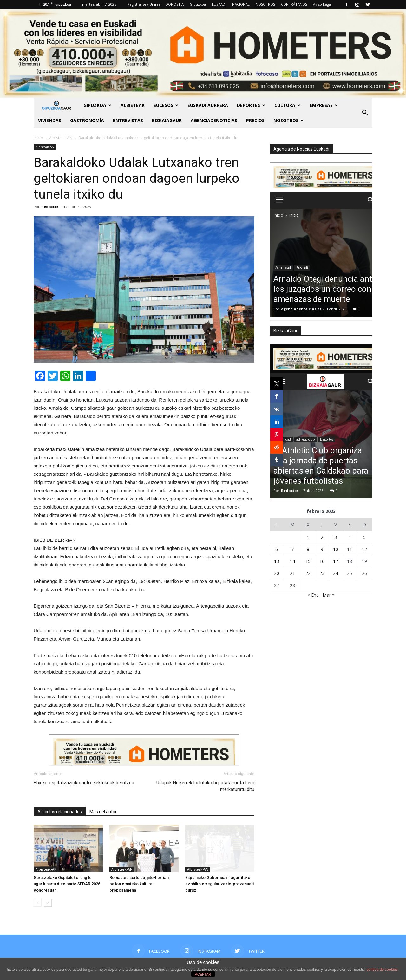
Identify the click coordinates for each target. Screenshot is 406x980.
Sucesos (166, 105)
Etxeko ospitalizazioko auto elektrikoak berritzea (84, 783)
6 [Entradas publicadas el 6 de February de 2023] (277, 549)
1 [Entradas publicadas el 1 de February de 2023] (308, 537)
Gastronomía (87, 120)
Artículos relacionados (60, 812)
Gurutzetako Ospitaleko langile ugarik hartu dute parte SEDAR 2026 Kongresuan (67, 884)
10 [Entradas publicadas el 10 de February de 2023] (336, 549)
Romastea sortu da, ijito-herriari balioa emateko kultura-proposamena (139, 884)
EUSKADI (219, 4)
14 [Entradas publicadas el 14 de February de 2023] (292, 561)
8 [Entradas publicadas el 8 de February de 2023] (308, 549)
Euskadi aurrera (208, 105)
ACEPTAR (203, 974)
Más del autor (103, 812)
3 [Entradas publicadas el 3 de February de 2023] (336, 537)
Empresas (324, 105)
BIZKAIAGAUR (167, 120)
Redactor (50, 207)
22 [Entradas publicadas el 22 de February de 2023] (308, 573)
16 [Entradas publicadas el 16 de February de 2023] (322, 561)
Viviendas (50, 120)
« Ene (313, 595)
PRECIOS (255, 120)
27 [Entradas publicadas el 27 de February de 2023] (277, 585)
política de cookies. (383, 970)
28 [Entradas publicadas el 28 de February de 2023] (292, 585)
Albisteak (133, 105)
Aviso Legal (322, 4)
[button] (365, 113)
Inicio (38, 138)
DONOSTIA (175, 4)
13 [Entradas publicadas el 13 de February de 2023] (277, 561)
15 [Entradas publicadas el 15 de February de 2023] (308, 561)
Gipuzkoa (198, 4)
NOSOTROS (265, 4)
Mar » (328, 595)
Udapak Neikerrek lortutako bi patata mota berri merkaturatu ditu (205, 786)
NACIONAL (241, 4)
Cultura (287, 105)
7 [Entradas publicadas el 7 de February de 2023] (292, 549)
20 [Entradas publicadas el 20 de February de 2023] (277, 573)
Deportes (251, 105)
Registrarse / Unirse (144, 4)
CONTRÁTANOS (294, 4)
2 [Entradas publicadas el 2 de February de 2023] (322, 537)
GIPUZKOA (97, 105)
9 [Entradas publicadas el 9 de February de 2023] (322, 549)
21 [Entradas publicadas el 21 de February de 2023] (292, 573)
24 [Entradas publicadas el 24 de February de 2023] (336, 573)
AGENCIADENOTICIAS (214, 120)
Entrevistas (128, 120)
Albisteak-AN (45, 147)
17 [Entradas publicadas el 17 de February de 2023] (336, 561)
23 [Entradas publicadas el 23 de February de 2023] (322, 573)
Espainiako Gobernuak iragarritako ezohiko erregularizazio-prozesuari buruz (219, 884)
